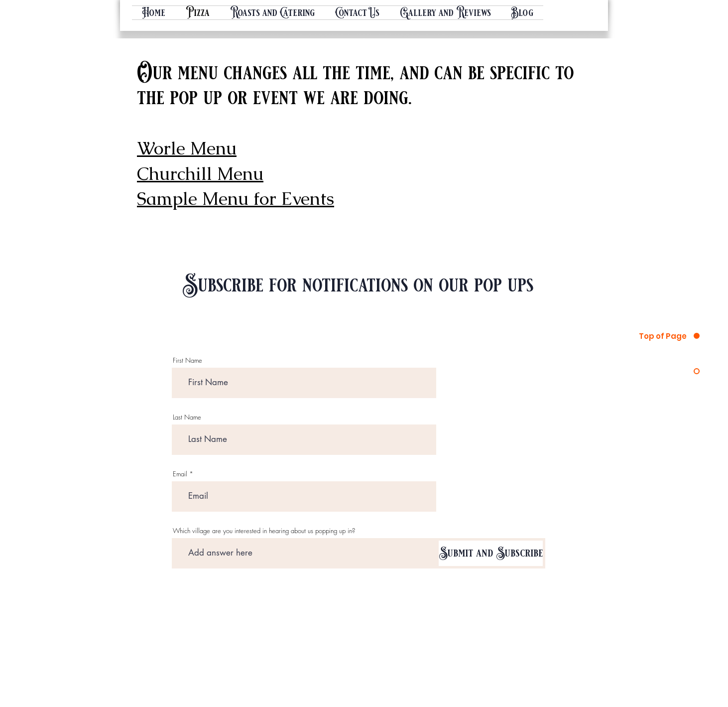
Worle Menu (187, 148)
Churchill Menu (200, 174)
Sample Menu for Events (236, 199)
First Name (187, 360)
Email (180, 474)
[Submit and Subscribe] (491, 553)
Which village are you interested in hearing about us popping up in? (264, 531)
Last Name (187, 417)
